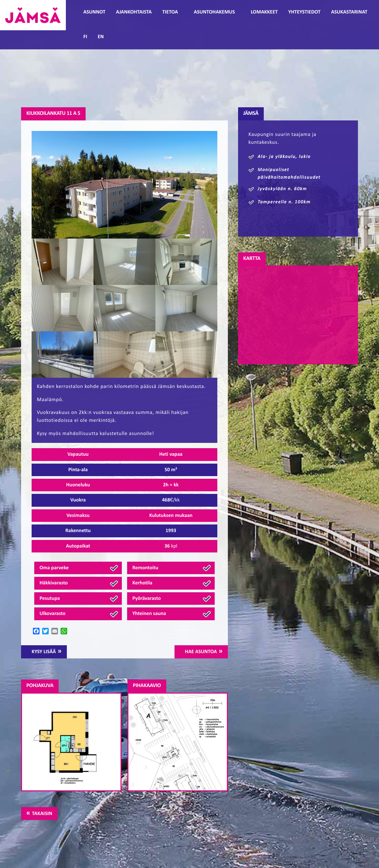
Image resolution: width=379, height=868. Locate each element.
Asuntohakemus (214, 12)
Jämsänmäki (33, 15)
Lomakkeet (264, 12)
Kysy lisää (44, 652)
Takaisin (42, 814)
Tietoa (170, 12)
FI (85, 37)
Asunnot (94, 12)
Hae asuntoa (201, 652)
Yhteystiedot (304, 12)
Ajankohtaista (134, 12)
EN (101, 37)
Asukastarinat (349, 12)
